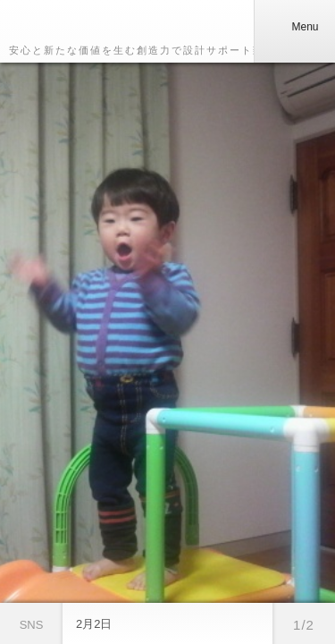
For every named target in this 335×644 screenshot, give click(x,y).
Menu (294, 27)
